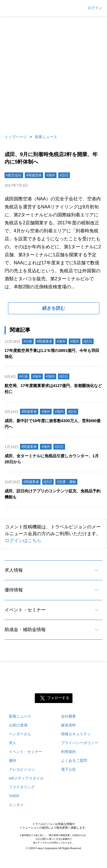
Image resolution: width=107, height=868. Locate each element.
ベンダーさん (20, 734)
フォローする (58, 698)
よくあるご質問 (74, 761)
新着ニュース (46, 137)
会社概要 (68, 716)
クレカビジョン (22, 769)
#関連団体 (34, 175)
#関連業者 (45, 341)
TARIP (14, 796)
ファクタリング (22, 787)
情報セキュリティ (76, 734)
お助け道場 (18, 725)
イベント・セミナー (25, 610)
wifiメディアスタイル (26, 778)
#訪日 (64, 175)
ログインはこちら (23, 540)
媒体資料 (68, 725)
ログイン (95, 8)
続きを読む (54, 308)
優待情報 (14, 590)
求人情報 (14, 570)
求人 (13, 743)
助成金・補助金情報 (25, 630)
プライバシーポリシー (80, 743)
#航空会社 (14, 175)
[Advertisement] (53, 73)
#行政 (28, 341)
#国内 (75, 341)
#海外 (51, 175)
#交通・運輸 (66, 482)
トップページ (16, 137)
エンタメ (16, 805)
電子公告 (68, 769)
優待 (13, 761)
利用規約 (68, 752)
